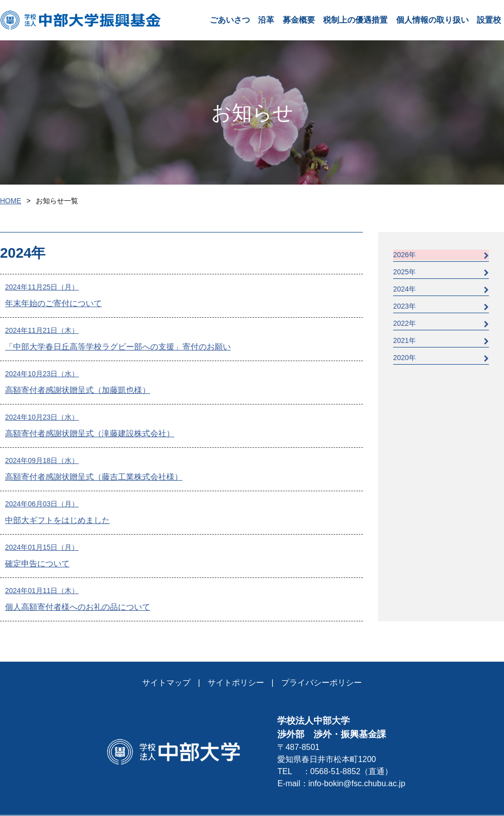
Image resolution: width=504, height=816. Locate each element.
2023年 (441, 306)
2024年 (441, 289)
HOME (11, 201)
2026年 (441, 255)
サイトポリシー (236, 683)
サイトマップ (166, 683)
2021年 (441, 341)
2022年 (441, 324)
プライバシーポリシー (322, 683)
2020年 (441, 358)
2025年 (441, 272)
